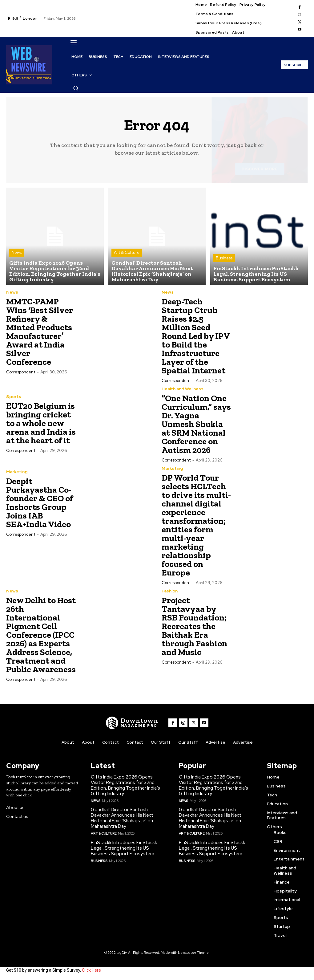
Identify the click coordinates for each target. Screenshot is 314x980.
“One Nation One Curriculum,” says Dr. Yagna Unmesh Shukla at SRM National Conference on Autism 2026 (196, 424)
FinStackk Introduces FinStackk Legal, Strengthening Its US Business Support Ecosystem (124, 848)
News (17, 252)
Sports (14, 396)
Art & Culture (127, 252)
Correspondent (21, 372)
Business (224, 258)
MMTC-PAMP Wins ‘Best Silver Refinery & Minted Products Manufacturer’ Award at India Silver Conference (40, 332)
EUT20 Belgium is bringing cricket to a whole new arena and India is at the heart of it (41, 423)
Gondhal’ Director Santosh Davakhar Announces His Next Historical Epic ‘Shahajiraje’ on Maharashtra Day (122, 818)
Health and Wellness (183, 389)
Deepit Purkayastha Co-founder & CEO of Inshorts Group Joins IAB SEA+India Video (40, 503)
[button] (76, 88)
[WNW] (132, 723)
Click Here (91, 970)
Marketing (17, 472)
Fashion (170, 591)
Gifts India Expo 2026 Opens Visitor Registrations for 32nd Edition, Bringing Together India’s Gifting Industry (125, 785)
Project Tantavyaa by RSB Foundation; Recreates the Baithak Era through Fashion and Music (194, 626)
